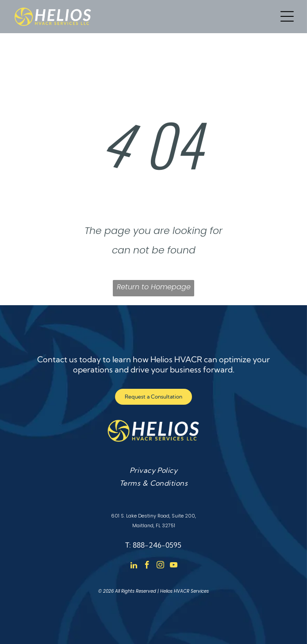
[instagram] (160, 566)
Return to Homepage (154, 287)
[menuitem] (153, 470)
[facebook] (147, 566)
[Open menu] (287, 16)
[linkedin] (134, 566)
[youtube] (174, 566)
